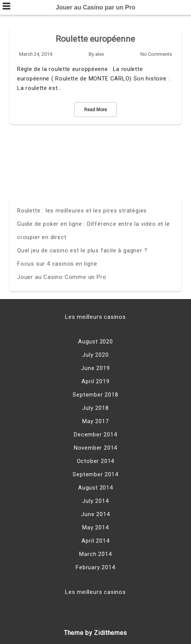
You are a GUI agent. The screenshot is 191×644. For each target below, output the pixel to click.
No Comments (156, 54)
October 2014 (96, 461)
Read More (95, 110)
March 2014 (95, 554)
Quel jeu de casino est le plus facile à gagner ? (82, 250)
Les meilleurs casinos (95, 317)
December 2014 (95, 435)
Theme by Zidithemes (95, 633)
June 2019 (95, 368)
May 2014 (95, 527)
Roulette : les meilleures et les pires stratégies (82, 211)
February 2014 (95, 567)
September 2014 (95, 474)
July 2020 (95, 355)
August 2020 (95, 342)
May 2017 (95, 421)
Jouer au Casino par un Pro (96, 7)
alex (99, 54)
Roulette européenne (95, 39)
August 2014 (95, 488)
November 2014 (95, 448)
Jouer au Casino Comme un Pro (62, 277)
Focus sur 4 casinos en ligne (57, 264)
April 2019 (95, 381)
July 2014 (95, 501)
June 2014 (95, 514)
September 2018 (95, 395)
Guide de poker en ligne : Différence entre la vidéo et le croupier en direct (94, 231)
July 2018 (95, 408)
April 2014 (95, 541)
